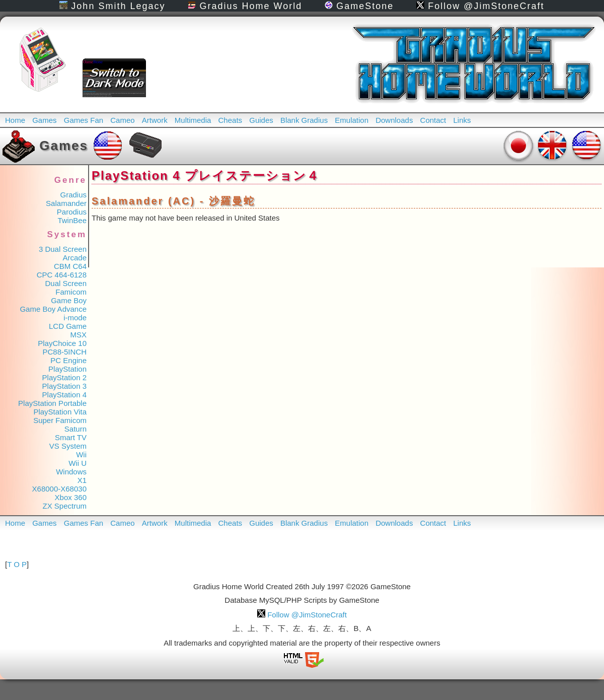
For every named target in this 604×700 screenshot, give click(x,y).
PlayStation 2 (64, 377)
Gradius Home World (245, 6)
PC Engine (68, 360)
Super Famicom (60, 420)
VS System (68, 446)
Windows (71, 472)
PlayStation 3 (64, 386)
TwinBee (72, 220)
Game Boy (69, 300)
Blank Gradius (304, 120)
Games (44, 120)
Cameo (122, 120)
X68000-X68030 (59, 489)
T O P (17, 564)
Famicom (71, 292)
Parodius (72, 212)
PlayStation (67, 369)
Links (462, 120)
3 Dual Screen (63, 249)
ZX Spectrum (64, 506)
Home (15, 120)
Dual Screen (66, 283)
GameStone (359, 6)
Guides (261, 120)
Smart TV (71, 437)
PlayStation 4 (64, 395)
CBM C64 (70, 266)
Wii (81, 454)
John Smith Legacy (112, 6)
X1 (82, 480)
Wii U (78, 463)
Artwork (155, 120)
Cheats (231, 120)
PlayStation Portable (52, 403)
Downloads (394, 120)
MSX (78, 335)
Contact (433, 120)
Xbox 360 (71, 497)
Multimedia (193, 120)
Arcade (74, 258)
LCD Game (68, 326)
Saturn (75, 429)
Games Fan (84, 120)
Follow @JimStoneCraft (480, 6)
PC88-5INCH (64, 352)
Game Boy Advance (53, 309)
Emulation (352, 120)
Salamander (66, 203)
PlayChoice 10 (62, 343)
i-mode (75, 318)
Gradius (73, 195)
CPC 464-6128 (62, 275)
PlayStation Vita (60, 412)
